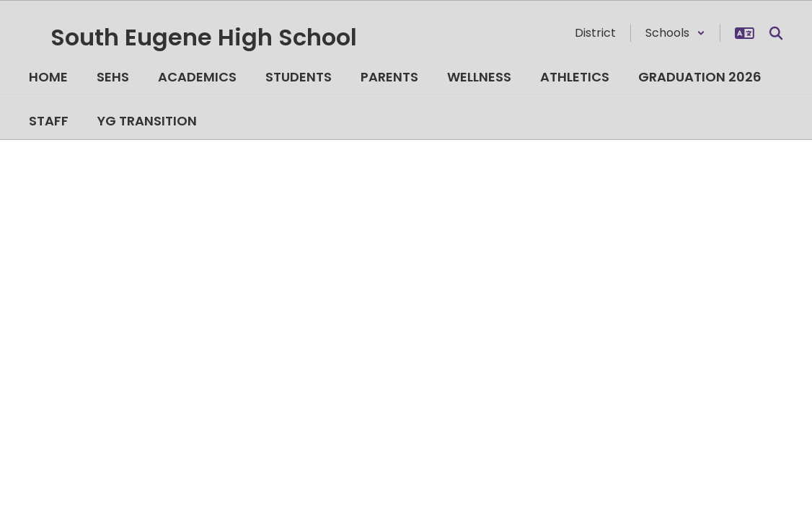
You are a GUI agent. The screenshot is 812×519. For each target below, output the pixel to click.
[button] (675, 33)
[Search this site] (776, 33)
